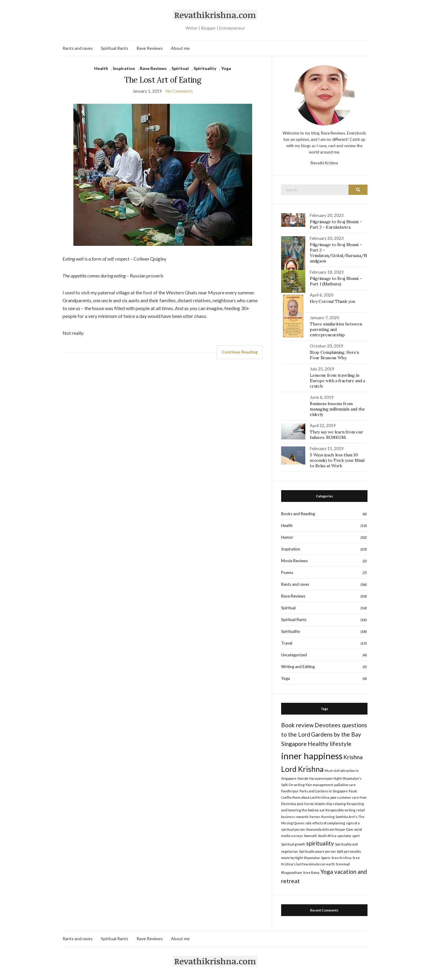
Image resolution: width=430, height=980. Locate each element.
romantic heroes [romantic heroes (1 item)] (308, 817)
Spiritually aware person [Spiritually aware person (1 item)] (317, 851)
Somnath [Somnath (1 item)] (310, 836)
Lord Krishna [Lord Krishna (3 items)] (302, 769)
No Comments (179, 91)
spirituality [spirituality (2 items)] (320, 843)
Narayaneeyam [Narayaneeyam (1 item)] (321, 778)
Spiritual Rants (115, 48)
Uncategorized (294, 655)
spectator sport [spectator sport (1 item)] (348, 836)
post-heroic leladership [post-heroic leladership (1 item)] (315, 804)
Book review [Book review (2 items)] (297, 725)
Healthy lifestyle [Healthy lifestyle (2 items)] (330, 744)
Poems (287, 572)
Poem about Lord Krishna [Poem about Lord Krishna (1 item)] (311, 797)
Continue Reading (240, 352)
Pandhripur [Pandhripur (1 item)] (290, 791)
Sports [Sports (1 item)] (326, 858)
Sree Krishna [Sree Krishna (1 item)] (341, 858)
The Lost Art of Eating (163, 80)
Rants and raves (78, 48)
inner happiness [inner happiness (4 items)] (312, 756)
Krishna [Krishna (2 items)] (353, 757)
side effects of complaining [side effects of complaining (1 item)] (325, 823)
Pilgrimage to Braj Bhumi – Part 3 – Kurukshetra (336, 224)
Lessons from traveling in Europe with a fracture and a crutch (337, 381)
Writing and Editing (298, 667)
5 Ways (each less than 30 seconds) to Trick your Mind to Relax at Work (337, 460)
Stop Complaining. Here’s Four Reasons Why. (334, 355)
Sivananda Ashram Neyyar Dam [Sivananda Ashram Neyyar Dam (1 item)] (329, 829)
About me (180, 48)
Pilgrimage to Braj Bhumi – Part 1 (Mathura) (336, 281)
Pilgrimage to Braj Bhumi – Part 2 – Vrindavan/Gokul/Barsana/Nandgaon (338, 253)
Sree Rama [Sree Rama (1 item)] (311, 872)
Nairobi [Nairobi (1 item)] (303, 778)
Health (101, 68)
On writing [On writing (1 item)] (297, 785)
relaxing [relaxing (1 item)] (339, 804)
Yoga (226, 68)
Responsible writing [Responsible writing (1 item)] (340, 810)
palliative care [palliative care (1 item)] (345, 785)
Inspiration (124, 68)
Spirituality (205, 68)
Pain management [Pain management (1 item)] (319, 785)
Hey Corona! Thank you (332, 301)
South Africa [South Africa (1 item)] (327, 836)
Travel (287, 643)
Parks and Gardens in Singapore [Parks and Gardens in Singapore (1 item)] (324, 791)
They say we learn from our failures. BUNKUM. (336, 435)
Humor (287, 537)
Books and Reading (298, 514)
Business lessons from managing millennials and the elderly (337, 409)
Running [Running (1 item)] (328, 817)
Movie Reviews (294, 561)
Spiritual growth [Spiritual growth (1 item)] (293, 844)
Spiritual (180, 68)
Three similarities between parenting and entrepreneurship (336, 329)
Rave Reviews (150, 48)
